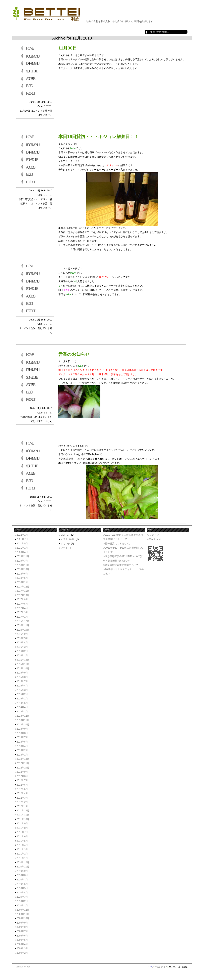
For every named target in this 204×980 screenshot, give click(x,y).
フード (64, 548)
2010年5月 (22, 888)
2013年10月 (23, 725)
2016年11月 (23, 625)
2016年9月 (22, 634)
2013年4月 (22, 746)
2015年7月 (22, 681)
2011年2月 (22, 854)
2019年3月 (22, 561)
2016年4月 (22, 643)
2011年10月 (23, 819)
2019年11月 (23, 556)
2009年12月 (23, 910)
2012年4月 (22, 793)
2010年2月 (22, 901)
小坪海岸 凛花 (158, 967)
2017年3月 (22, 612)
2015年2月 (22, 694)
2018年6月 (22, 574)
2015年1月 (22, 699)
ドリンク (66, 544)
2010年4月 (22, 893)
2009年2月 (22, 953)
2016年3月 (22, 647)
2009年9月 (22, 923)
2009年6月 (22, 936)
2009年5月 (22, 940)
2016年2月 (22, 651)
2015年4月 (22, 686)
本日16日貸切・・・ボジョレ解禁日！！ (98, 137)
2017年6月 (22, 604)
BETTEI (48, 106)
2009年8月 (22, 927)
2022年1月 (22, 535)
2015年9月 (22, 673)
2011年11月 (23, 815)
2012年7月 (22, 780)
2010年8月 (22, 875)
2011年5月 (22, 841)
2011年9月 (22, 824)
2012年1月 (22, 806)
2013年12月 (23, 716)
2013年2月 (22, 750)
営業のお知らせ (74, 354)
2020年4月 (22, 552)
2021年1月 (22, 548)
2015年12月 (23, 660)
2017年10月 (23, 595)
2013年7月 (22, 737)
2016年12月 (23, 621)
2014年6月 (22, 703)
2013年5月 (22, 742)
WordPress (155, 539)
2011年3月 (22, 849)
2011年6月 (22, 837)
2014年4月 (22, 707)
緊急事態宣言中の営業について (122, 565)
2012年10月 (23, 768)
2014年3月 (22, 712)
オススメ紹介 (68, 539)
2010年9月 (22, 871)
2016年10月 (23, 630)
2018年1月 (22, 582)
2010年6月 (22, 884)
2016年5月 (22, 638)
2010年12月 (23, 862)
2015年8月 (22, 677)
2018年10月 (23, 569)
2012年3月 (22, 798)
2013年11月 (23, 720)
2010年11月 (23, 867)
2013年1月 (22, 755)
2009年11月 (23, 914)
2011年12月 (23, 811)
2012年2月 (22, 802)
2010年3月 (22, 897)
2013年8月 (22, 733)
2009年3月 (22, 948)
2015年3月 (22, 690)
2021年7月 (22, 539)
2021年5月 (22, 544)
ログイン (154, 535)
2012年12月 (23, 759)
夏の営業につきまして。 (118, 544)
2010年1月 (22, 906)
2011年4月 (22, 845)
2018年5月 (22, 578)
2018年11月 (23, 565)
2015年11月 (23, 664)
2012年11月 (23, 763)
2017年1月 (22, 617)
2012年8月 (22, 776)
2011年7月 (22, 832)
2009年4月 (22, 944)
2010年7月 (22, 880)
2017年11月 (23, 591)
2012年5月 (22, 789)
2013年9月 (22, 729)
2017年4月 (22, 608)
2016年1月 (22, 656)
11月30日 (68, 48)
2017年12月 (23, 587)
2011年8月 (22, 828)
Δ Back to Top (23, 967)
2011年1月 (22, 858)
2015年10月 (23, 668)
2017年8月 (22, 599)
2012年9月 (22, 772)
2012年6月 (22, 785)
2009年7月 (22, 931)
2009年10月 (23, 918)
